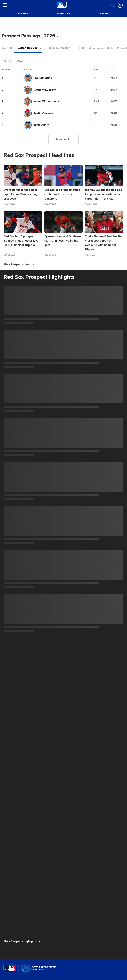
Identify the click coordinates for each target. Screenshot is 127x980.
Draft (81, 48)
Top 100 (7, 48)
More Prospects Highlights (22, 941)
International (96, 48)
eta (114, 70)
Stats (110, 48)
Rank (6, 70)
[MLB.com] (10, 968)
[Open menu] (6, 5)
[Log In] (120, 5)
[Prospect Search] (21, 61)
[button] (112, 5)
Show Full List (63, 139)
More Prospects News (19, 264)
